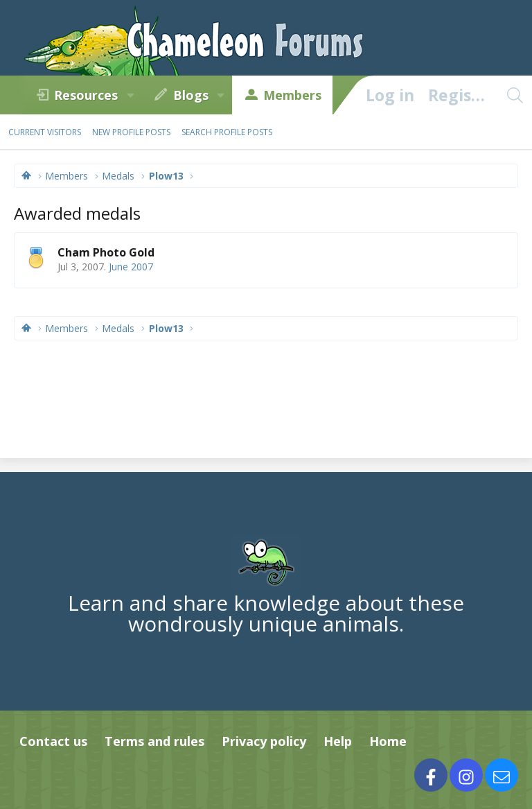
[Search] (515, 95)
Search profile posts (227, 132)
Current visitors (45, 132)
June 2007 (131, 267)
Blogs (191, 95)
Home (388, 741)
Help (338, 741)
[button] (130, 95)
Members (292, 95)
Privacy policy (264, 741)
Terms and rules (154, 741)
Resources (86, 95)
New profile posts (131, 132)
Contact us (53, 741)
